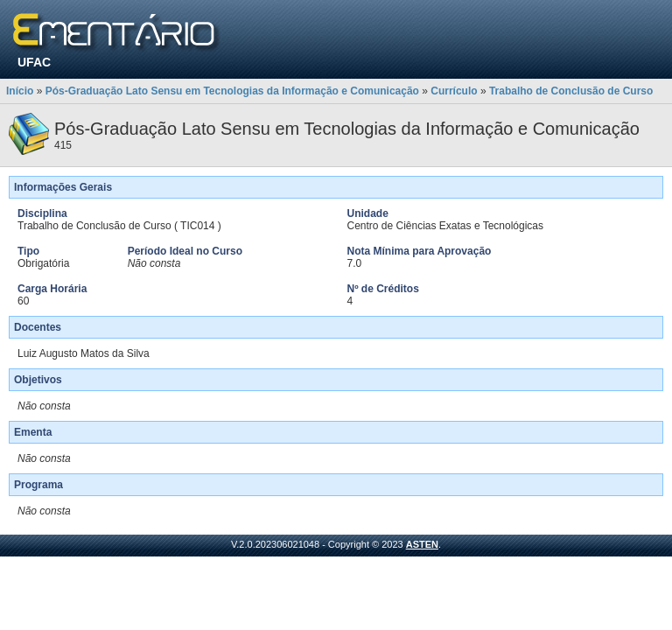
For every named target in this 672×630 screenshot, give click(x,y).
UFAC (34, 62)
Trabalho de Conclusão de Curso (571, 91)
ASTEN (422, 544)
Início (20, 91)
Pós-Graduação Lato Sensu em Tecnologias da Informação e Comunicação (232, 91)
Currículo (454, 91)
